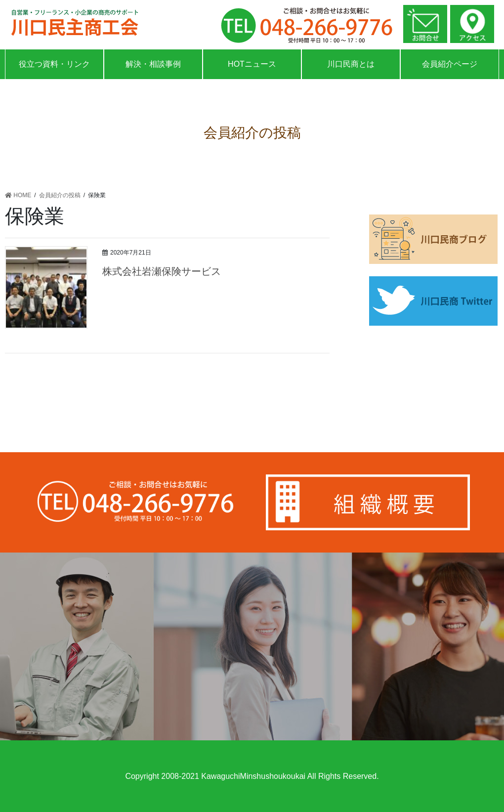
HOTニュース (252, 64)
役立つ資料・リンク (54, 64)
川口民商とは (351, 64)
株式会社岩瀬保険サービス (162, 271)
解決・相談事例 (153, 64)
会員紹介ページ (450, 64)
